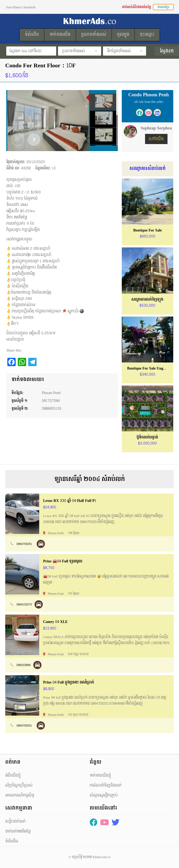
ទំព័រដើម (12, 841)
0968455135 (52, 409)
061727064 (51, 401)
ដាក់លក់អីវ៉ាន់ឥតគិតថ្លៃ (137, 7)
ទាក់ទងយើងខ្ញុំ (100, 775)
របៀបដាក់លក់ (15, 821)
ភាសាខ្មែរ (163, 7)
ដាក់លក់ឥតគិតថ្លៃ (18, 831)
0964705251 (24, 544)
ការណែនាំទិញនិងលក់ (106, 785)
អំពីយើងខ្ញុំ (13, 775)
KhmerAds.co (102, 857)
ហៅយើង (156, 139)
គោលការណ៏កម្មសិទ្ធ (20, 795)
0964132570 (24, 605)
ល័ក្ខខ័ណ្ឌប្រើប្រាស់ (19, 785)
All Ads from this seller (149, 102)
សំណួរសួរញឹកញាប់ (104, 795)
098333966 (24, 665)
